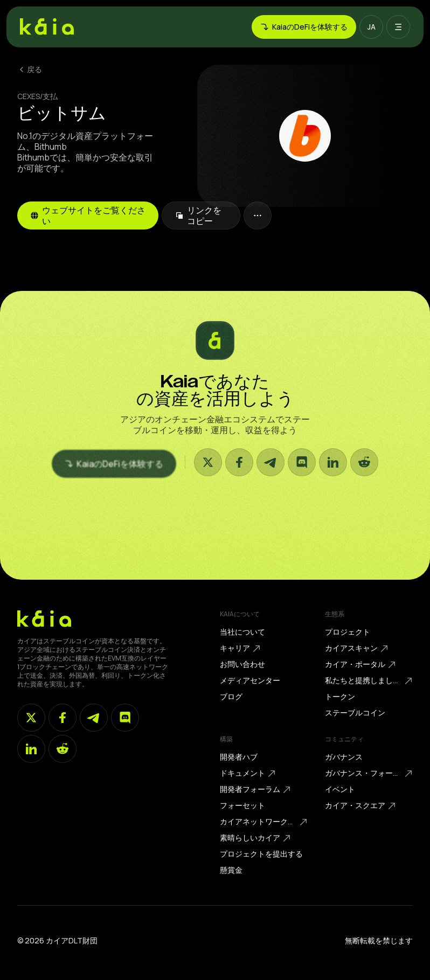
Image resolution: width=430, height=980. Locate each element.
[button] (371, 27)
